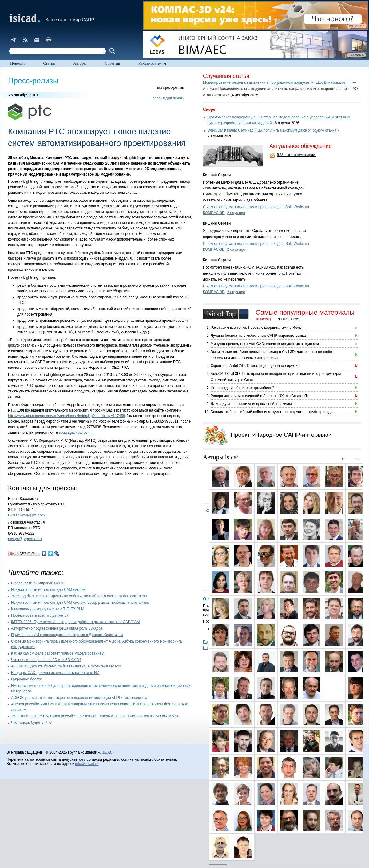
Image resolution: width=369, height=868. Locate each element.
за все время (289, 319)
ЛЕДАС (106, 752)
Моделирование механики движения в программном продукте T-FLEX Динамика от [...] (277, 82)
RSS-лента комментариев (297, 155)
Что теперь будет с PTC (32, 723)
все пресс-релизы (171, 87)
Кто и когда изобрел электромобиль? (242, 388)
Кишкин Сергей (217, 175)
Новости (17, 63)
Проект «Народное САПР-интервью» (281, 435)
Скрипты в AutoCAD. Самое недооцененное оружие (255, 366)
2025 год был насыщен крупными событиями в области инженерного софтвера (79, 596)
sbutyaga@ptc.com (75, 432)
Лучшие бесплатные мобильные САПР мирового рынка (258, 336)
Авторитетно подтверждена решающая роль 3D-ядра (57, 628)
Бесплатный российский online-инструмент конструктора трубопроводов (273, 412)
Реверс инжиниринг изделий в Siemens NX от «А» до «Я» (260, 396)
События (112, 63)
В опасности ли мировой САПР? (39, 583)
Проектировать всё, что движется (40, 615)
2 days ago (236, 213)
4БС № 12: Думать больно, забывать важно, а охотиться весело (66, 666)
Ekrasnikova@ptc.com (26, 515)
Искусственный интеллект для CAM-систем (48, 590)
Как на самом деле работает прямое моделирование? (57, 653)
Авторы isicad (221, 457)
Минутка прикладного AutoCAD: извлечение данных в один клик (266, 344)
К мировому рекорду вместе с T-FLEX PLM (48, 609)
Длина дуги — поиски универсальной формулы (251, 404)
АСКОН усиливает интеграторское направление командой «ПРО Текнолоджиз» (79, 698)
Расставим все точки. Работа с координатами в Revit (256, 328)
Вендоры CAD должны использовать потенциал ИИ (55, 673)
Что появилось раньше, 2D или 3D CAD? (46, 660)
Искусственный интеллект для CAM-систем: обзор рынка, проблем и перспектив (80, 603)
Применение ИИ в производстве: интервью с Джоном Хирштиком (67, 635)
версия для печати (169, 98)
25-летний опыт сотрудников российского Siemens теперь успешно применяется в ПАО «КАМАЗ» (95, 716)
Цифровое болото (27, 679)
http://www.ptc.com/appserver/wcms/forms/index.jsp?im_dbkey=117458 (67, 416)
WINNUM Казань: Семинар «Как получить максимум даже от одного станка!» (274, 130)
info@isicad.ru (87, 764)
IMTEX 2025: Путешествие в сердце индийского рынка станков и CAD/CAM (75, 622)
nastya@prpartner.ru (25, 539)
